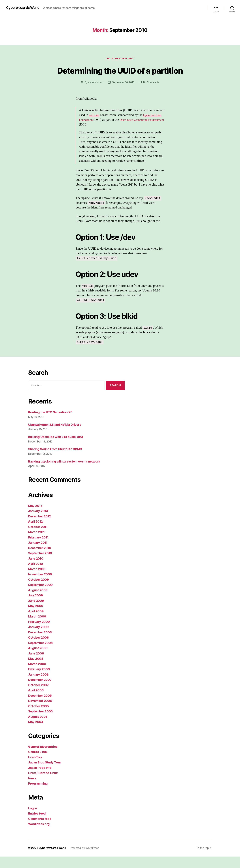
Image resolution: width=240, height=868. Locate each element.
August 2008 (38, 660)
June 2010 (36, 570)
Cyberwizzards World (24, 8)
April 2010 (36, 575)
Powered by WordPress (86, 859)
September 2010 (41, 565)
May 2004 (36, 733)
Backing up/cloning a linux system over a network (66, 473)
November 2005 (41, 712)
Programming (39, 795)
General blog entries (44, 758)
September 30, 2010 (123, 94)
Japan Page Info (40, 779)
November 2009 (41, 586)
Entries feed (38, 825)
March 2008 (37, 675)
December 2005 (41, 707)
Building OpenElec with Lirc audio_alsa (58, 448)
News (33, 790)
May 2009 (36, 617)
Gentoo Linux (38, 763)
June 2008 (37, 665)
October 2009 (39, 591)
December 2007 (41, 691)
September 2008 (41, 654)
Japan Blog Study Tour (46, 774)
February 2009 (40, 633)
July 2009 (36, 607)
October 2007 (39, 696)
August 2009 (38, 602)
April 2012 (36, 533)
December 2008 (41, 644)
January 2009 (39, 639)
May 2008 (36, 670)
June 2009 (37, 612)
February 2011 (39, 549)
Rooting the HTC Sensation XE (51, 424)
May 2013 (36, 517)
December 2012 (40, 528)
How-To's (35, 769)
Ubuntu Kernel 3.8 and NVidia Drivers (56, 436)
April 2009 (36, 623)
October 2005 (39, 718)
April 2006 (36, 702)
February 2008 (40, 681)
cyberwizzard (95, 94)
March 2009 (37, 628)
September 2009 (41, 596)
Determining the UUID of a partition (120, 76)
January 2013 (39, 522)
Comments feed (41, 830)
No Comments (152, 94)
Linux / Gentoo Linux (120, 59)
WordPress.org (40, 836)
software (94, 126)
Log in (33, 820)
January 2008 (39, 686)
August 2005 (38, 728)
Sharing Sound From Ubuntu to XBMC (57, 461)
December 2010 (40, 559)
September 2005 (41, 723)
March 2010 (37, 580)
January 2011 (38, 554)
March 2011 (37, 544)
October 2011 (38, 538)
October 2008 (39, 649)
